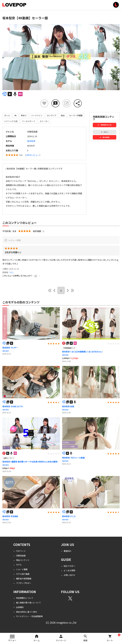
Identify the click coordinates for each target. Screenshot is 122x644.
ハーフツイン (37, 115)
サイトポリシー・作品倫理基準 (29, 616)
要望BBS (67, 551)
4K (15, 115)
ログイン (105, 132)
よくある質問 (69, 570)
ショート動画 (22, 569)
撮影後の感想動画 (24, 578)
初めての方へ (69, 566)
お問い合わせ (69, 575)
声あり (24, 115)
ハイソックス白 (11, 121)
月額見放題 (21, 556)
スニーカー (44, 121)
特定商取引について (25, 598)
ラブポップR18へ (24, 583)
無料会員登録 (105, 137)
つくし (11, 272)
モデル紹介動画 (23, 574)
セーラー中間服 (76, 115)
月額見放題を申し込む (105, 125)
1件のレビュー (33, 155)
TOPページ (21, 551)
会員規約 (20, 607)
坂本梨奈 (31, 141)
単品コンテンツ (23, 560)
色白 (63, 115)
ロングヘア (52, 115)
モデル (19, 565)
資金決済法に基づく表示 (27, 612)
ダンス (7, 115)
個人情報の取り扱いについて (28, 603)
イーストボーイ (29, 121)
